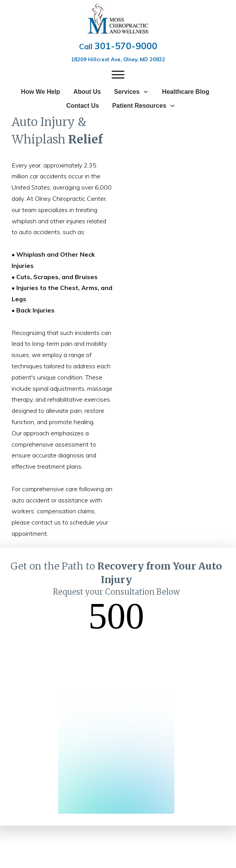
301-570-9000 (126, 46)
